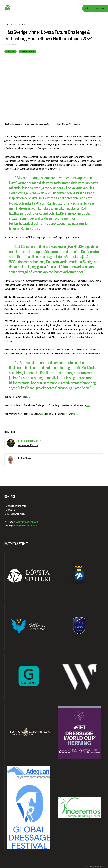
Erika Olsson (25, 458)
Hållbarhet (11, 51)
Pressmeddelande (27, 51)
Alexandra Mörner (28, 445)
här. (28, 397)
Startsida (8, 24)
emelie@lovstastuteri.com (25, 526)
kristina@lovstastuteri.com (26, 522)
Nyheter (22, 24)
